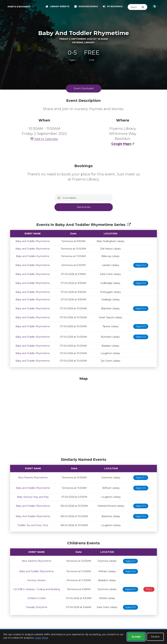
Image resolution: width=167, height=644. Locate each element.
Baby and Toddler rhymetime (33, 256)
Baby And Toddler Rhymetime (33, 516)
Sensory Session (37, 580)
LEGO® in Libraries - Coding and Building (37, 589)
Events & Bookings (19, 7)
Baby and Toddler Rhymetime (33, 241)
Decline (155, 637)
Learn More (42, 638)
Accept (136, 637)
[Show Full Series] (129, 225)
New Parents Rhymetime (33, 478)
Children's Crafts (37, 598)
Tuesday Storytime (37, 607)
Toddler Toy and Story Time (33, 525)
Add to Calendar (44, 139)
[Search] (135, 7)
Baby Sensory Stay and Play (33, 497)
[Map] (83, 416)
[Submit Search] (144, 7)
